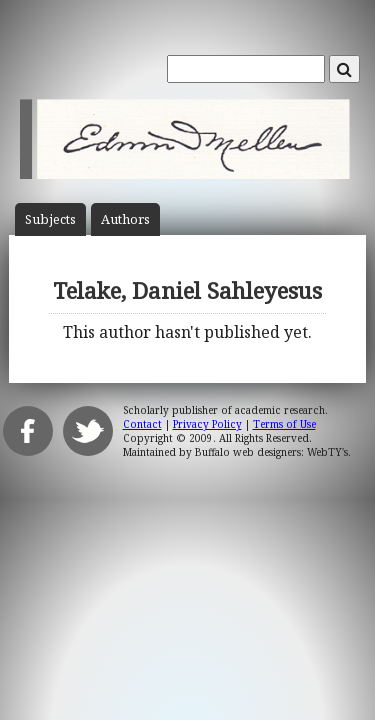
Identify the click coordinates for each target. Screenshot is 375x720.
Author (125, 219)
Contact (142, 424)
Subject (50, 219)
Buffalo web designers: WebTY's (271, 452)
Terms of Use (284, 424)
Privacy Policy (207, 424)
